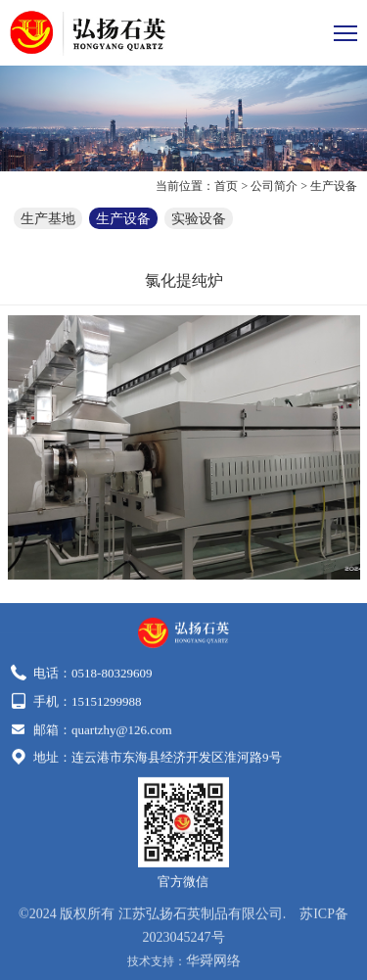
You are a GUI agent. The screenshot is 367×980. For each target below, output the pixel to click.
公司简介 (274, 186)
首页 (226, 186)
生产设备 (334, 186)
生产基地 (48, 218)
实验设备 (199, 218)
